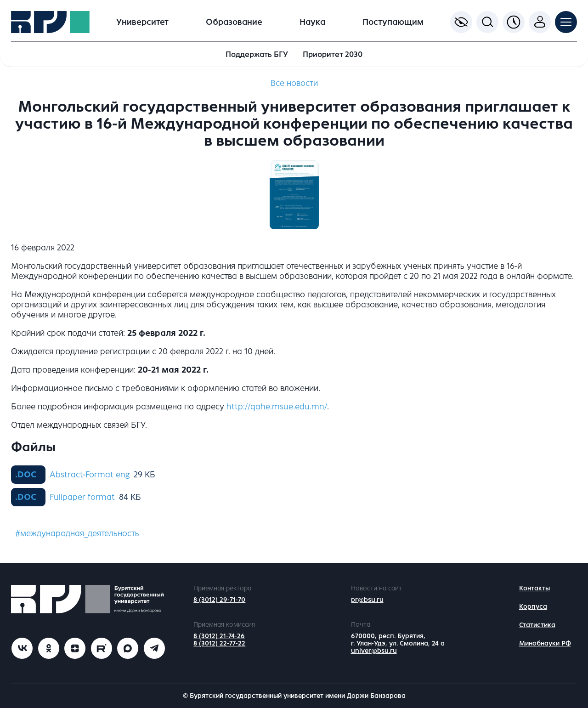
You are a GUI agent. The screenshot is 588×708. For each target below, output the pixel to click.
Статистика (537, 625)
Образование (234, 22)
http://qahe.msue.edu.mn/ (277, 407)
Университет (142, 22)
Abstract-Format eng (90, 475)
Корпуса (533, 607)
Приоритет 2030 (333, 54)
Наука (312, 22)
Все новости (294, 83)
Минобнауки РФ (545, 643)
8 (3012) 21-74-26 (219, 636)
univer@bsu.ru (374, 651)
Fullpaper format (82, 497)
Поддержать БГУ (257, 54)
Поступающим (393, 22)
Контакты (534, 588)
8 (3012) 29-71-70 (219, 600)
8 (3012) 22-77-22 (219, 643)
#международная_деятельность (77, 533)
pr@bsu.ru (367, 600)
